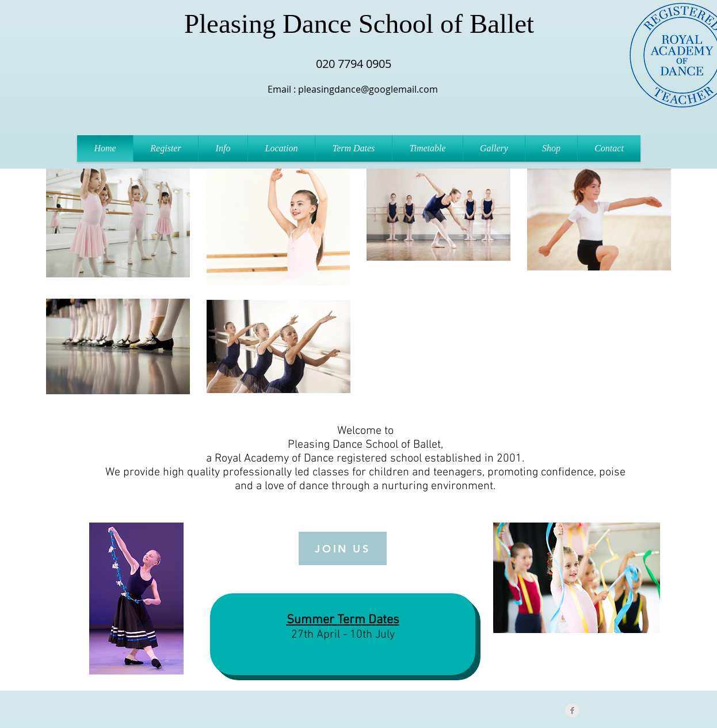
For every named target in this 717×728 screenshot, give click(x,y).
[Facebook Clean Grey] (572, 710)
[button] (223, 148)
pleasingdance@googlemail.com (368, 89)
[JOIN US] (343, 548)
